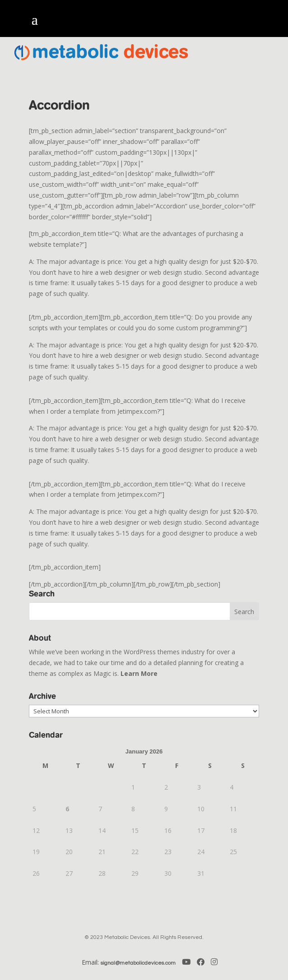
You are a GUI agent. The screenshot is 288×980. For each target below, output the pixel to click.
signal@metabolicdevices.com (138, 963)
